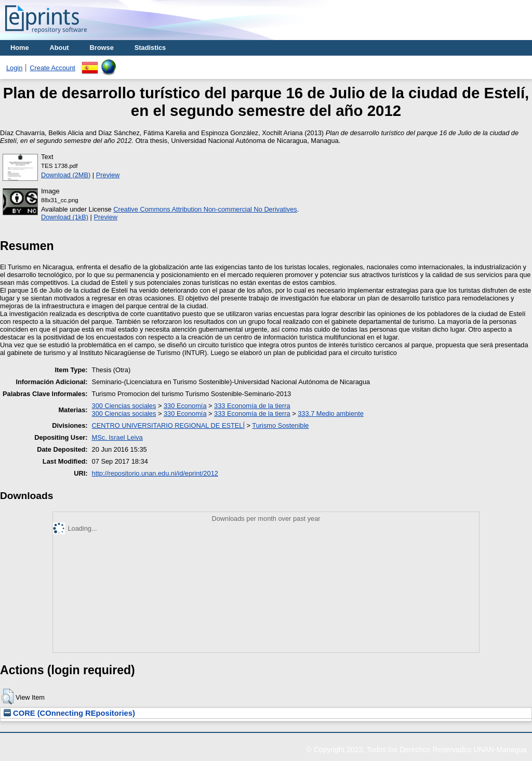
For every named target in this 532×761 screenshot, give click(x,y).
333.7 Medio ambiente (331, 414)
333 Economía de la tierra (252, 406)
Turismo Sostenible (280, 425)
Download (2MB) (66, 175)
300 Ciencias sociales (124, 406)
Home (20, 48)
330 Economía (185, 406)
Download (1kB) (65, 217)
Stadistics (150, 48)
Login (14, 68)
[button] (8, 697)
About (59, 48)
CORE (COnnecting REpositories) (69, 713)
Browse (102, 48)
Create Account (52, 68)
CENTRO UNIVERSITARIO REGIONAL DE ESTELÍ (168, 425)
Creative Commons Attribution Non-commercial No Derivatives (205, 209)
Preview (108, 175)
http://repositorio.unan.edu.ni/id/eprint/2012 (155, 473)
